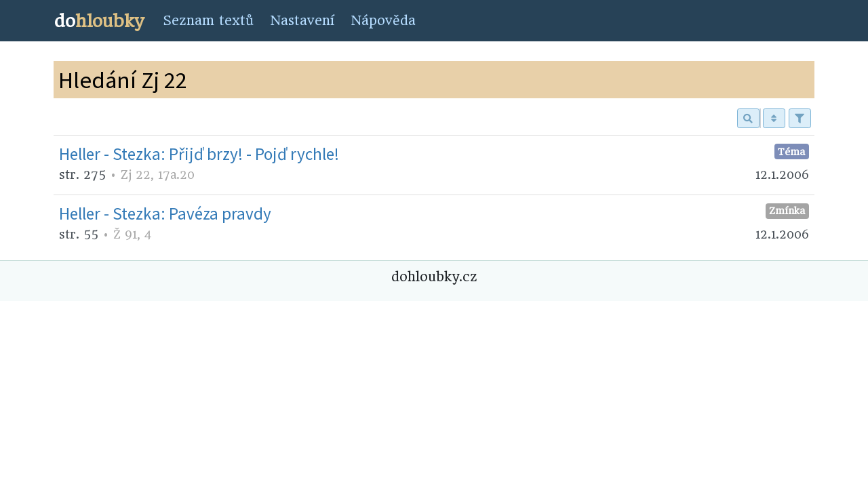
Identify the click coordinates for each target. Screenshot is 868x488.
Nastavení (302, 21)
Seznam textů (208, 21)
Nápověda (383, 21)
